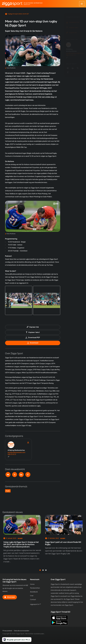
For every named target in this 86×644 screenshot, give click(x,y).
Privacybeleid (7, 631)
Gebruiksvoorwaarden (21, 631)
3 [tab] (46, 572)
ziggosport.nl (35, 604)
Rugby (8, 491)
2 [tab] (43, 572)
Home (32, 584)
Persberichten (35, 588)
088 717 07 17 (12, 454)
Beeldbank (34, 592)
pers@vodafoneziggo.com (16, 452)
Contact (33, 599)
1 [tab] (40, 572)
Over (32, 596)
